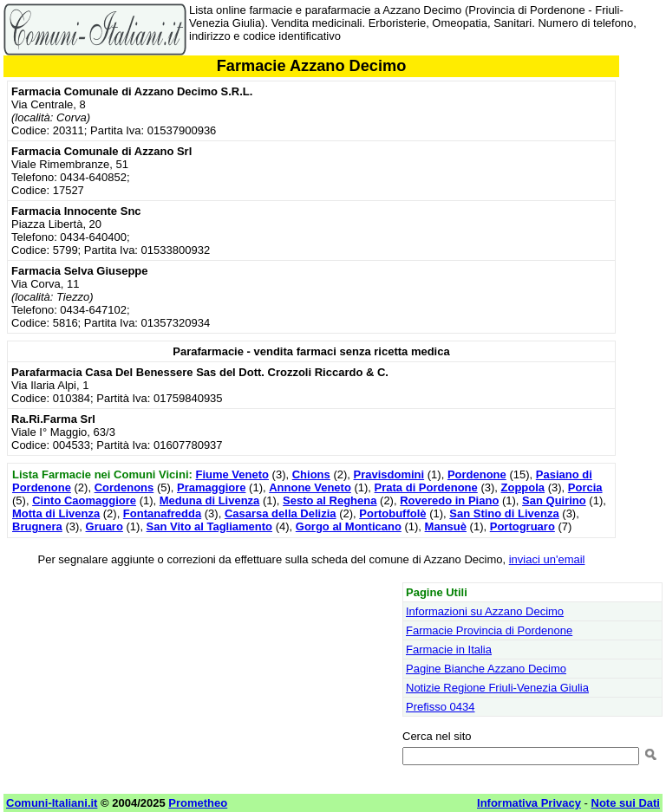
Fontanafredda (162, 513)
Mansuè (446, 526)
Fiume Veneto (232, 474)
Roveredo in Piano (449, 500)
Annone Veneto (310, 487)
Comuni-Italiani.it (52, 803)
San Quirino (554, 500)
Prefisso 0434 (441, 707)
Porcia (585, 487)
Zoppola (523, 487)
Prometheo (198, 803)
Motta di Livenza (56, 513)
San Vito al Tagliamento (209, 526)
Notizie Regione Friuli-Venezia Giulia (497, 688)
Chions (311, 474)
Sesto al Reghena (330, 500)
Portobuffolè (392, 513)
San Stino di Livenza (504, 513)
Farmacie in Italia (449, 650)
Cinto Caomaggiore (84, 500)
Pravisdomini (389, 474)
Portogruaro (522, 526)
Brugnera (37, 526)
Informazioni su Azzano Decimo (485, 611)
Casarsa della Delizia (281, 513)
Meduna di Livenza (210, 500)
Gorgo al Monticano (349, 526)
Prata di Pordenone (426, 487)
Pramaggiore (211, 487)
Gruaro (104, 526)
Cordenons (124, 487)
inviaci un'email (547, 559)
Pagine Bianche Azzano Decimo (486, 669)
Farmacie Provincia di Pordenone (489, 630)
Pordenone (477, 474)
